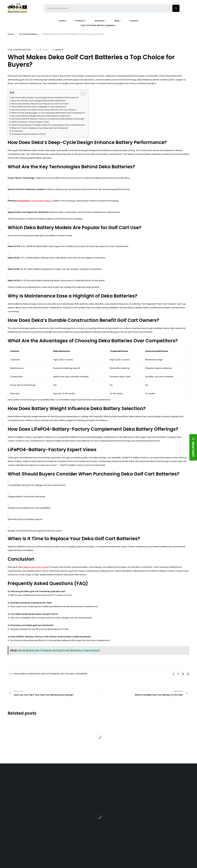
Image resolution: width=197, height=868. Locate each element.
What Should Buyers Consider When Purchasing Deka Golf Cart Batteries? (49, 125)
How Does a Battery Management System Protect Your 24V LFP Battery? (121, 811)
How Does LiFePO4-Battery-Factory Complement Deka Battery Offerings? (48, 119)
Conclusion (17, 131)
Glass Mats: (24, 201)
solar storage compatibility (74, 674)
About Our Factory (63, 777)
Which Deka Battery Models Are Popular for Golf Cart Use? (40, 104)
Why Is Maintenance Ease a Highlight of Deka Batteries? (39, 107)
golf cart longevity (50, 674)
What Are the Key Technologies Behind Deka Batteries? (39, 101)
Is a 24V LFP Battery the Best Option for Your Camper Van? (122, 847)
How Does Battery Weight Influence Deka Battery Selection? (41, 116)
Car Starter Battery (28, 34)
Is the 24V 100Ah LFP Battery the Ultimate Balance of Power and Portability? (122, 787)
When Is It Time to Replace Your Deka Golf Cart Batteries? (40, 128)
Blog (113, 777)
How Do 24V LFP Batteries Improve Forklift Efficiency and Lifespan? (123, 823)
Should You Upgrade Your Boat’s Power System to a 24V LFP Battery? (121, 836)
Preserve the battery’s (41, 201)
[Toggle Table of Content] (82, 93)
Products (86, 777)
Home (11, 34)
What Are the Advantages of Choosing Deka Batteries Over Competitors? (48, 113)
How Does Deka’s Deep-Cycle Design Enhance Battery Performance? (45, 98)
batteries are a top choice (35, 567)
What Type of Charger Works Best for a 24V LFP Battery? (123, 799)
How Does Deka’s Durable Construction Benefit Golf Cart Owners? (44, 110)
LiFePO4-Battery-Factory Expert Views (30, 122)
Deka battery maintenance (27, 674)
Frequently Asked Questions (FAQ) (29, 134)
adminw (59, 50)
